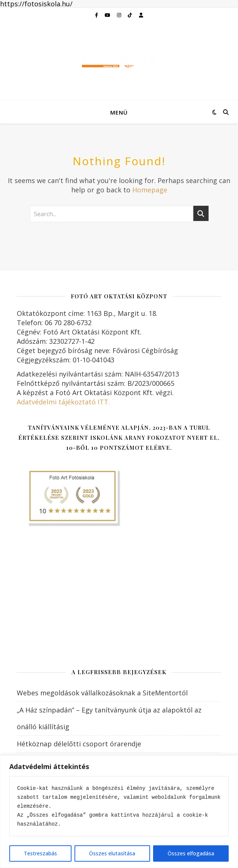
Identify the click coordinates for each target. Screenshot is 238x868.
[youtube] (108, 15)
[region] (119, 812)
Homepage (150, 190)
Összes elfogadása (191, 853)
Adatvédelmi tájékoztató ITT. (63, 402)
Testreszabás (40, 853)
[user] (141, 15)
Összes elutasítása (112, 853)
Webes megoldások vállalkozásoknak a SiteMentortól (102, 693)
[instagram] (120, 15)
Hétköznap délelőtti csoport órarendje (79, 744)
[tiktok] (130, 15)
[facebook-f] (97, 15)
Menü (119, 112)
